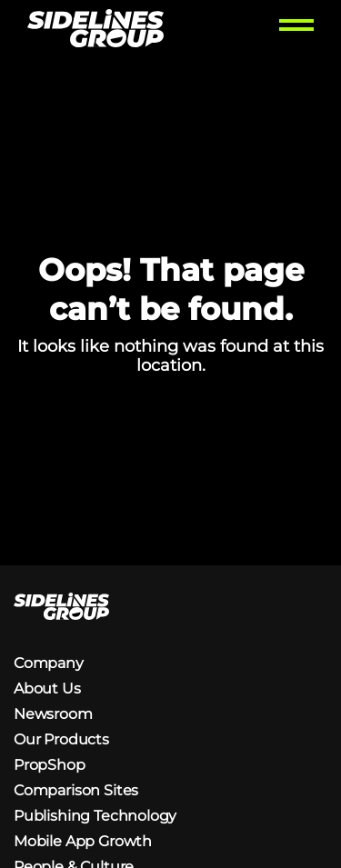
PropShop (50, 765)
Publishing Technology (95, 816)
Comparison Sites (76, 790)
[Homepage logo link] (95, 30)
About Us (47, 688)
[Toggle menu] (296, 30)
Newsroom (53, 714)
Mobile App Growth (83, 841)
